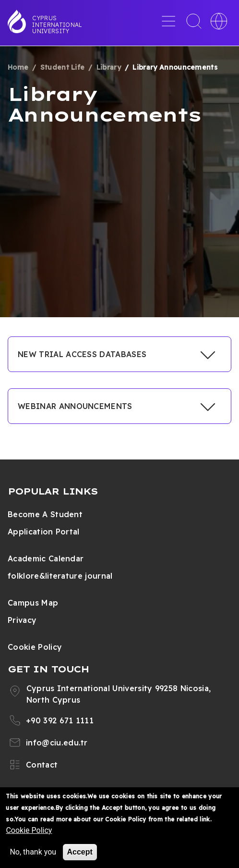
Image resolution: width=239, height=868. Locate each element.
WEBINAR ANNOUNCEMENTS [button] (75, 406)
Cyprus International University (57, 25)
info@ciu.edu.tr (57, 743)
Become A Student (45, 514)
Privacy (22, 620)
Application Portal (44, 532)
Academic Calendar (46, 558)
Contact (42, 765)
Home (18, 67)
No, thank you (33, 852)
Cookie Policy (35, 647)
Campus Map (33, 603)
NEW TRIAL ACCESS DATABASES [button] (82, 354)
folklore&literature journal (60, 576)
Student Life (63, 67)
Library (109, 67)
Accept (80, 852)
